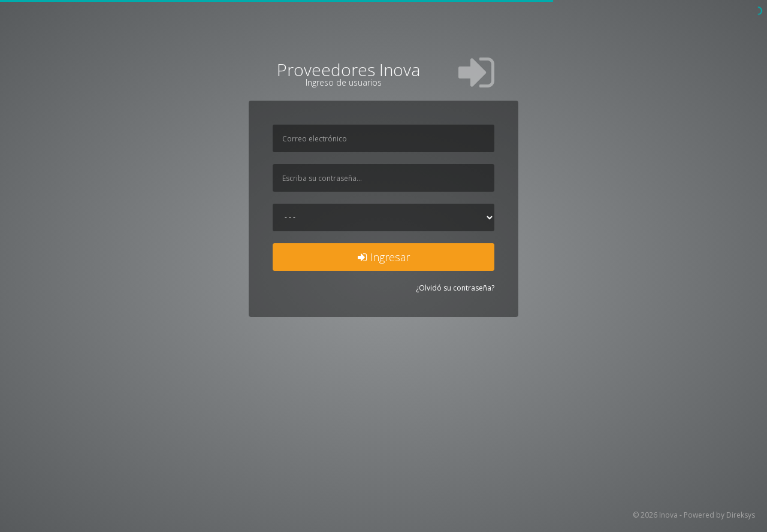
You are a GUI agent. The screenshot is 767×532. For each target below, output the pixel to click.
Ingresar (384, 257)
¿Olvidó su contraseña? (455, 288)
